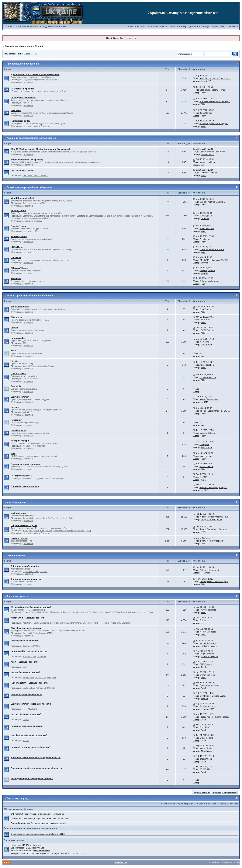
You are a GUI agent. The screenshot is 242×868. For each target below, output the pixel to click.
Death (204, 688)
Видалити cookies (202, 792)
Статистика (28, 216)
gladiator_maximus (209, 646)
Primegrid (16, 278)
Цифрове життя (19, 513)
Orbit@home (40, 677)
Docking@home (29, 612)
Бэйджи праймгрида (209, 281)
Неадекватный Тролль (212, 520)
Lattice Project (43, 612)
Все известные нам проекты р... (215, 101)
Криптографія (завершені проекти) (29, 651)
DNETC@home (123, 623)
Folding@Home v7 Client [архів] (74, 216)
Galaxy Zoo (52, 677)
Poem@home (69, 612)
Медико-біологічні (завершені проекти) (31, 607)
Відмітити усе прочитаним (224, 792)
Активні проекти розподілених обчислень (30, 296)
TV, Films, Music (55, 518)
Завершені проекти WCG (34, 203)
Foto (71, 518)
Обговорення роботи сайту (25, 566)
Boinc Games (206, 113)
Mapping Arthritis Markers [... (213, 202)
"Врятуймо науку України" (212, 541)
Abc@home (28, 623)
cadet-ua (205, 218)
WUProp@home (40, 446)
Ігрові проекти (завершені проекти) (29, 735)
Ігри (45, 518)
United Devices (148, 612)
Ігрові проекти (18, 430)
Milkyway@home (19, 268)
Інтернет (15, 407)
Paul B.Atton (207, 345)
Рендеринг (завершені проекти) (27, 726)
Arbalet (204, 667)
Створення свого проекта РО (35, 175)
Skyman (205, 263)
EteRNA (203, 477)
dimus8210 (206, 81)
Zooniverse (205, 239)
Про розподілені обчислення (23, 64)
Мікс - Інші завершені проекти (26, 628)
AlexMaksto (206, 751)
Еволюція (16, 386)
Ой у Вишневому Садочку (24, 525)
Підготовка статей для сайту (35, 572)
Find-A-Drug (120, 612)
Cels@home (94, 612)
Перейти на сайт (136, 27)
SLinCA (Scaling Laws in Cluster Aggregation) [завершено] (40, 149)
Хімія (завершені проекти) (24, 662)
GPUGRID (16, 257)
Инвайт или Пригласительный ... (215, 517)
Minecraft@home (207, 433)
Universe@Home (207, 675)
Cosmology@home (46, 366)
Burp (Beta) (205, 727)
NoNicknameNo (42, 851)
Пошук (206, 27)
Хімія (14, 351)
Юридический (46, 531)
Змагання (16, 110)
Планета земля (19, 374)
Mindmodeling (82, 612)
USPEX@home (207, 330)
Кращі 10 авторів (229, 804)
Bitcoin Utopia (206, 759)
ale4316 (205, 273)
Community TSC (107, 612)
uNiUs (37, 231)
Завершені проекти (17, 596)
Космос (15, 361)
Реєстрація (130, 38)
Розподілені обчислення (24, 98)
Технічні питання (16, 556)
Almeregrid (27, 633)
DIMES (26, 720)
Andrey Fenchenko (42, 126)
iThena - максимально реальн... (215, 411)
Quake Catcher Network (33, 688)
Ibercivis (26, 646)
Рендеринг (16, 420)
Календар (233, 27)
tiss (203, 165)
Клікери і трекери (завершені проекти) (31, 747)
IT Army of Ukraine (208, 173)
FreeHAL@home (30, 709)
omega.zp (38, 221)
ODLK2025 (205, 320)
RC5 (25, 343)
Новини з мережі (20, 538)
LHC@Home (17, 247)
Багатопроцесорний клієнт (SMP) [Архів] (106, 216)
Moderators (28, 82)
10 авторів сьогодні (206, 804)
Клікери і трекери (20, 441)
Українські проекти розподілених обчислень (31, 138)
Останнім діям (38, 823)
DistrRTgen (42, 656)
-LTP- (203, 532)
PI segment (93, 623)
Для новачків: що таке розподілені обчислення (35, 75)
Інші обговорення (16, 502)
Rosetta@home (207, 228)
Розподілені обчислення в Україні (24, 46)
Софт (32, 518)
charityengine (206, 456)
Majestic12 (27, 412)
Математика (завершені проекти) (28, 618)
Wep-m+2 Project (207, 632)
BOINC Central (206, 466)
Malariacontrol (56, 612)
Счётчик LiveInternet (209, 570)
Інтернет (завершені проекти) (26, 714)
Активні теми (168, 804)
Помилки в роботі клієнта (212, 249)
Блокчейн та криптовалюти (25, 486)
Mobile (65, 518)
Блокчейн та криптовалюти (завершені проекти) (36, 758)
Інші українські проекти (23, 170)
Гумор (89, 531)
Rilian (203, 93)
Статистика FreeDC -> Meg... (213, 90)
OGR (85, 623)
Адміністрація (185, 804)
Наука (25, 531)
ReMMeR (205, 573)
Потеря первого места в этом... (214, 717)
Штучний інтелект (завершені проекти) (31, 704)
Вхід (122, 38)
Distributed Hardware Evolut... (213, 696)
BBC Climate (49, 688)
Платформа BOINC (21, 121)
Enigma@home (29, 656)
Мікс (13, 453)
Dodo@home (206, 309)
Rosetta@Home (19, 226)
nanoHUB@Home (208, 643)
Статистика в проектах (23, 89)
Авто (31, 531)
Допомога (195, 27)
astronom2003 (208, 155)
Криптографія (18, 338)
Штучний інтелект (20, 397)
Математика (17, 317)
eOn (24, 667)
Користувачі (219, 27)
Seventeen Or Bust (58, 623)
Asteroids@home (30, 366)
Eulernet (203, 620)
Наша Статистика (157, 27)
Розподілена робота (21, 476)
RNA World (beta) (208, 610)
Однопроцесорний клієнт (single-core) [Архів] (31, 218)
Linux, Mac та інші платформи (47, 216)
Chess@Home (206, 738)
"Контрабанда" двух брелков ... (214, 529)
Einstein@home (19, 236)
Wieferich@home (74, 623)
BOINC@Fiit (205, 769)
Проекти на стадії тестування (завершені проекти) (37, 768)
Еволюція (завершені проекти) (27, 695)
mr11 (203, 480)
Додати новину (178, 27)
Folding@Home (19, 211)
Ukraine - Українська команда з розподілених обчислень (35, 27)
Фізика (14, 328)
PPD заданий (206, 216)
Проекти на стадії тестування (26, 464)
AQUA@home (37, 646)
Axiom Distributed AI (209, 399)
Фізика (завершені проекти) (25, 641)
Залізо (26, 518)
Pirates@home (39, 633)
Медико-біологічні (20, 307)
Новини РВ (28, 103)
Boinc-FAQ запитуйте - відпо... (214, 124)
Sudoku (26, 741)
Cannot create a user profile (213, 152)
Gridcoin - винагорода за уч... (213, 487)
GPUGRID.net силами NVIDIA (214, 260)
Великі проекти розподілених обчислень (29, 187)
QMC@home (206, 664)
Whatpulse (27, 446)
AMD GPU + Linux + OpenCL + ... (215, 78)
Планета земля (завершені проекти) (29, 683)
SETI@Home (28, 677)
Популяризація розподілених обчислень (40, 80)
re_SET (204, 490)
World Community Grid (22, 198)
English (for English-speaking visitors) (69, 531)
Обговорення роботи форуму (26, 579)
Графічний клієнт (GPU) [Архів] (139, 216)
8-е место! (204, 342)
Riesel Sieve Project (107, 623)
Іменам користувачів (56, 823)
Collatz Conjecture (41, 623)
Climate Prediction (30, 379)
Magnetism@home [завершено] (27, 160)
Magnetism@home (208, 162)
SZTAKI (50, 633)
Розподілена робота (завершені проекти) (32, 779)
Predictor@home (133, 612)
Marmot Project (207, 748)
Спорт (37, 531)
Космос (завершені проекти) (25, 672)
